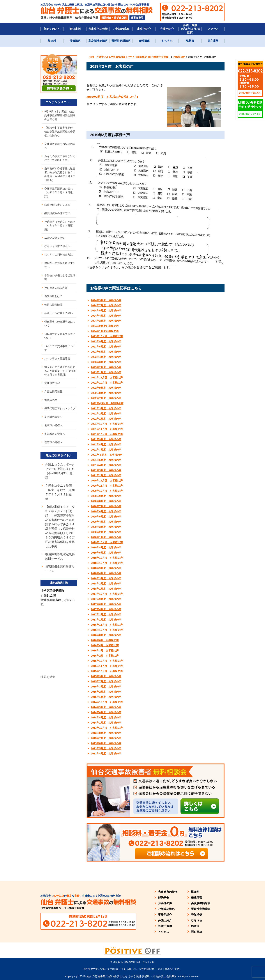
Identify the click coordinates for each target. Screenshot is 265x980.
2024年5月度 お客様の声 (106, 311)
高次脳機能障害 (98, 41)
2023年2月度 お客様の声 (106, 367)
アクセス (213, 29)
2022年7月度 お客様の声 (106, 398)
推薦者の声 (51, 400)
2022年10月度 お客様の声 (107, 383)
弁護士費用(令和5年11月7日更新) (190, 29)
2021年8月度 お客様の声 (106, 444)
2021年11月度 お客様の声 (107, 429)
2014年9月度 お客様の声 (106, 707)
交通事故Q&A (52, 383)
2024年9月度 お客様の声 (106, 300)
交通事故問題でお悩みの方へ (60, 146)
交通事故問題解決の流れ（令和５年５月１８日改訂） (59, 192)
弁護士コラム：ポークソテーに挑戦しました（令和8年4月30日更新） (60, 471)
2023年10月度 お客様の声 (107, 336)
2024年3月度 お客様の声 (106, 321)
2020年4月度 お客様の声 (106, 522)
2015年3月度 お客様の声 (106, 687)
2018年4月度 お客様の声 (106, 573)
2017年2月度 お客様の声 (106, 614)
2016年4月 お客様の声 (105, 645)
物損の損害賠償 (53, 305)
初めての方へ (52, 29)
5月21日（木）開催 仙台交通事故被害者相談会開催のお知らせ (60, 115)
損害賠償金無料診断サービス (60, 569)
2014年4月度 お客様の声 (106, 717)
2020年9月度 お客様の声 (106, 496)
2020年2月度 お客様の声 (106, 532)
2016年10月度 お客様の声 (107, 630)
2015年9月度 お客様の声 (106, 676)
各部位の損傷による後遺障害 (60, 278)
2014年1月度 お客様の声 (106, 723)
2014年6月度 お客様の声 (106, 712)
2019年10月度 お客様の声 (107, 542)
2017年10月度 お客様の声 (107, 594)
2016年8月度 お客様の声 (106, 635)
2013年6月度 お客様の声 (106, 743)
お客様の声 (165, 903)
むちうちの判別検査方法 (59, 255)
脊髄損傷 (144, 41)
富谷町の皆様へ (53, 417)
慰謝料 (52, 41)
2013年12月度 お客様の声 (107, 728)
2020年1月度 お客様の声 (106, 537)
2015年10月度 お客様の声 (107, 671)
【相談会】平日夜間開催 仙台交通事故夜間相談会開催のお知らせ (60, 132)
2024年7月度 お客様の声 (106, 305)
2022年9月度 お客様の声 (106, 388)
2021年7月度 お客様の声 (106, 450)
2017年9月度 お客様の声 (106, 599)
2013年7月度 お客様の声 (106, 738)
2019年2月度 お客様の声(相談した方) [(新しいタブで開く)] (112, 97)
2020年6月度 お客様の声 (106, 511)
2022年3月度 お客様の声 (106, 408)
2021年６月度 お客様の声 (107, 455)
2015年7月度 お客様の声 (106, 681)
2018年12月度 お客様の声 (107, 558)
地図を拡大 (48, 677)
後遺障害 (75, 41)
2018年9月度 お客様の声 (106, 568)
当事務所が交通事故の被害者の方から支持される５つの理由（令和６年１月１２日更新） (60, 174)
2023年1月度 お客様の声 (106, 372)
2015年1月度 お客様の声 (106, 697)
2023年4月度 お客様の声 (106, 357)
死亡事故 (213, 41)
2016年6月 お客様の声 (105, 640)
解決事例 (75, 29)
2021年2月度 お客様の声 (106, 475)
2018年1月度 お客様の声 (106, 589)
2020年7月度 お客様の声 (106, 506)
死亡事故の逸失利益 (56, 288)
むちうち (167, 41)
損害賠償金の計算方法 (57, 213)
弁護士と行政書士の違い (59, 313)
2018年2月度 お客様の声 (106, 584)
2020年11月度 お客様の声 (107, 486)
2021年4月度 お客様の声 (106, 465)
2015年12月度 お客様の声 (107, 661)
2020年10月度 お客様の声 (107, 491)
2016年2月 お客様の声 (105, 656)
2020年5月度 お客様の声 (106, 517)
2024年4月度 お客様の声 (106, 316)
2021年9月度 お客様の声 (106, 439)
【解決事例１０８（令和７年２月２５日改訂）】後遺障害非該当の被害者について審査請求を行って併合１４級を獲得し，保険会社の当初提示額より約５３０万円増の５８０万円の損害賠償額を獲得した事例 (60, 527)
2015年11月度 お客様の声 (107, 666)
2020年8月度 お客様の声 (106, 501)
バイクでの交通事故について (60, 348)
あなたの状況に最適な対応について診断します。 (60, 158)
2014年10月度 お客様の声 (107, 702)
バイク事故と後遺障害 (57, 359)
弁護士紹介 (167, 29)
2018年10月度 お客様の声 (107, 563)
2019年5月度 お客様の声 (106, 553)
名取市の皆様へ (53, 426)
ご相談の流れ (121, 29)
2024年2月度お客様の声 (105, 326)
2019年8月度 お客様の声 (106, 547)
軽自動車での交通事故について (60, 324)
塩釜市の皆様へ (53, 443)
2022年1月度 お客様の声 (106, 419)
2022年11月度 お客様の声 (107, 378)
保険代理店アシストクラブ (60, 409)
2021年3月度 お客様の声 (106, 470)
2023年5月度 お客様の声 (106, 352)
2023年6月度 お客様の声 (106, 347)
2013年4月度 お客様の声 (106, 754)
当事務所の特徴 (98, 29)
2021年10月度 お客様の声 (107, 434)
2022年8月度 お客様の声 (106, 393)
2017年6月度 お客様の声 (106, 604)
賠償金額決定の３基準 (57, 205)
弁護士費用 (165, 926)
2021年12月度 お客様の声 (107, 424)
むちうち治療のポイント (59, 246)
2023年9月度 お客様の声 (106, 341)
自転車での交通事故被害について (60, 336)
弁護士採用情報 (53, 392)
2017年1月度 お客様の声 (106, 620)
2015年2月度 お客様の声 (106, 692)
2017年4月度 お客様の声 (106, 609)
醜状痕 (190, 41)
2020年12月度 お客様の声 (107, 481)
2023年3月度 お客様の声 (106, 362)
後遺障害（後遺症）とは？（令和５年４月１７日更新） (60, 226)
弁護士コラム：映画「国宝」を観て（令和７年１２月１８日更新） (60, 493)
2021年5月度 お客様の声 (106, 460)
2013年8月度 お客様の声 (106, 733)
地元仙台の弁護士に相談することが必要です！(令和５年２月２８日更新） (60, 371)
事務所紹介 (144, 29)
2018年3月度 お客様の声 (106, 578)
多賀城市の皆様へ (55, 434)
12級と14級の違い (55, 238)
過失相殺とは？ (53, 296)
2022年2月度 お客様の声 (106, 414)
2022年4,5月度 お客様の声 (107, 403)
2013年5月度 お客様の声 (106, 748)
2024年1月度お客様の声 (105, 331)
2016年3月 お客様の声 (105, 651)
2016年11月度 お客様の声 (107, 625)
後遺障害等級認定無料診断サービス (60, 557)
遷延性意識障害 (121, 41)
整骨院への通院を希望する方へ (60, 265)
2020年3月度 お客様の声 (106, 527)
